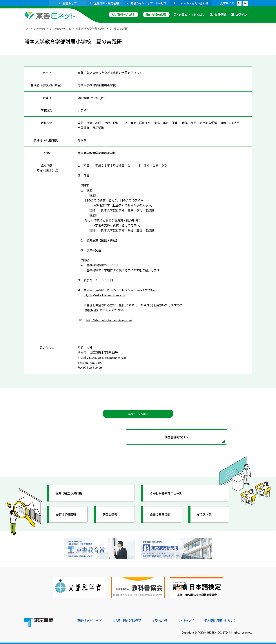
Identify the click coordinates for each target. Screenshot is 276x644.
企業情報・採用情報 (104, 3)
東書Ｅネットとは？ (190, 15)
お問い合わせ (168, 619)
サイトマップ (197, 619)
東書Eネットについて (92, 619)
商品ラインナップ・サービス (146, 3)
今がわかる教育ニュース (169, 496)
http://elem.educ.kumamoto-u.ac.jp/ (112, 320)
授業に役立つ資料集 (71, 496)
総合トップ (68, 3)
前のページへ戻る (138, 414)
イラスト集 (206, 517)
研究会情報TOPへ (138, 439)
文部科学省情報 (68, 517)
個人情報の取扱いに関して (234, 619)
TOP (27, 29)
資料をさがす (124, 15)
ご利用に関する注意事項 (133, 619)
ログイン (239, 15)
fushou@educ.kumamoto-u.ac (110, 358)
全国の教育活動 (162, 517)
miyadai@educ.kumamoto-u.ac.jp (107, 295)
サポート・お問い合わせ (191, 3)
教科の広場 (156, 15)
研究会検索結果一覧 (65, 29)
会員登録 (218, 15)
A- (239, 3)
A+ (246, 3)
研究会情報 (41, 29)
